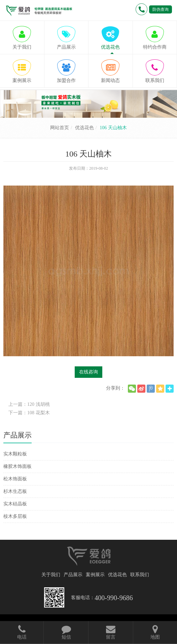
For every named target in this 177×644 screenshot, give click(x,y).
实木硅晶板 (15, 504)
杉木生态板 (15, 491)
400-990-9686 (114, 598)
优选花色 (84, 128)
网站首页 (60, 128)
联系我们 (140, 575)
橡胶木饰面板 (17, 466)
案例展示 (95, 575)
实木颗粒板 (15, 454)
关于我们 (51, 575)
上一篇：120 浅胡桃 (29, 404)
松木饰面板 (15, 479)
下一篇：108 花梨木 (29, 413)
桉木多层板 (15, 516)
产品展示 (73, 575)
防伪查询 (161, 9)
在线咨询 (88, 372)
